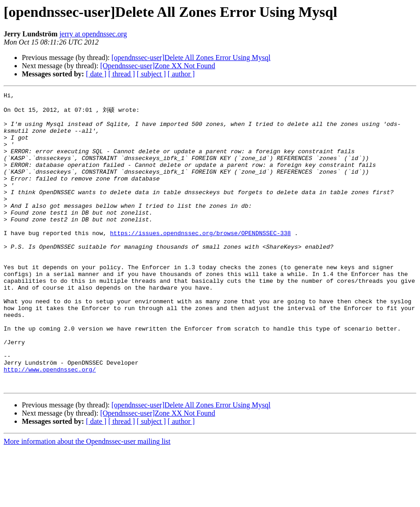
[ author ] (181, 74)
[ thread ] (122, 74)
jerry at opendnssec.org (93, 34)
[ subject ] (151, 74)
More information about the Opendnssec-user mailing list (87, 499)
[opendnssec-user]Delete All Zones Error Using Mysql (191, 58)
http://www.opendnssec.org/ (50, 424)
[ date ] (96, 74)
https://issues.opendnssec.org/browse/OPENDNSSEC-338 (200, 261)
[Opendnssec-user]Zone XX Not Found (157, 66)
